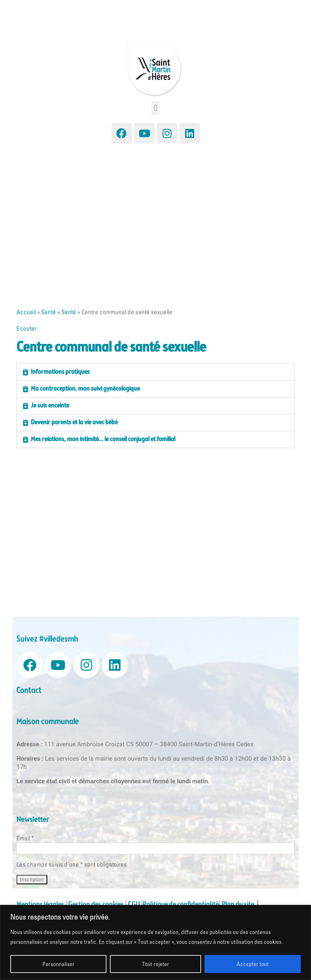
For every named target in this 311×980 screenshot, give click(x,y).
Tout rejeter (155, 964)
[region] (155, 942)
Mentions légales (40, 904)
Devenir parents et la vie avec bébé (74, 422)
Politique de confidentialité (181, 904)
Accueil (26, 312)
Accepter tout (253, 964)
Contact (29, 691)
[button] (155, 108)
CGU (134, 904)
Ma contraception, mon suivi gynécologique (85, 389)
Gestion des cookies (96, 904)
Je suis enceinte (50, 406)
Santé (49, 312)
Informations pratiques (60, 372)
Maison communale (48, 722)
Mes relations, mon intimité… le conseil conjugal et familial (103, 439)
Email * (25, 838)
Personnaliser (58, 964)
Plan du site (239, 904)
